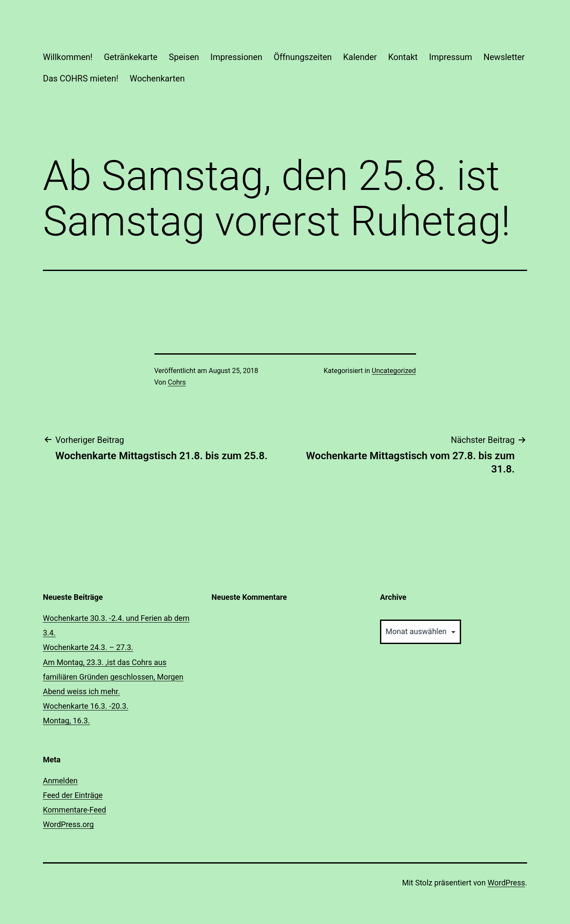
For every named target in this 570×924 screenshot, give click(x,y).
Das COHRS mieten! (81, 78)
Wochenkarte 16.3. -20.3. (86, 706)
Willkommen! (68, 57)
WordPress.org (68, 824)
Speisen (184, 57)
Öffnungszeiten (303, 57)
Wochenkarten (157, 78)
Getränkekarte (131, 57)
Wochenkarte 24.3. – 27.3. (88, 647)
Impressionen (237, 57)
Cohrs (177, 382)
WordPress (506, 883)
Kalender (360, 57)
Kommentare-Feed (75, 810)
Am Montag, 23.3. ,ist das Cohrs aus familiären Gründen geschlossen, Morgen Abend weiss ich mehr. (113, 677)
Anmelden (60, 781)
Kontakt (403, 57)
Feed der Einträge (73, 795)
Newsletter (504, 57)
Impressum (451, 57)
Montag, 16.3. (66, 721)
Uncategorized (394, 371)
